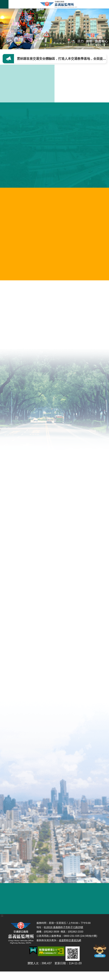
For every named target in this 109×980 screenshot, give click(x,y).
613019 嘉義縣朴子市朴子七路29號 (64, 940)
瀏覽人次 (33, 976)
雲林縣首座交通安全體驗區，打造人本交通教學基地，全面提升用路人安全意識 (62, 59)
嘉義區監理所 (59, 4)
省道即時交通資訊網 (70, 953)
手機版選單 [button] (4, 4)
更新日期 (60, 976)
